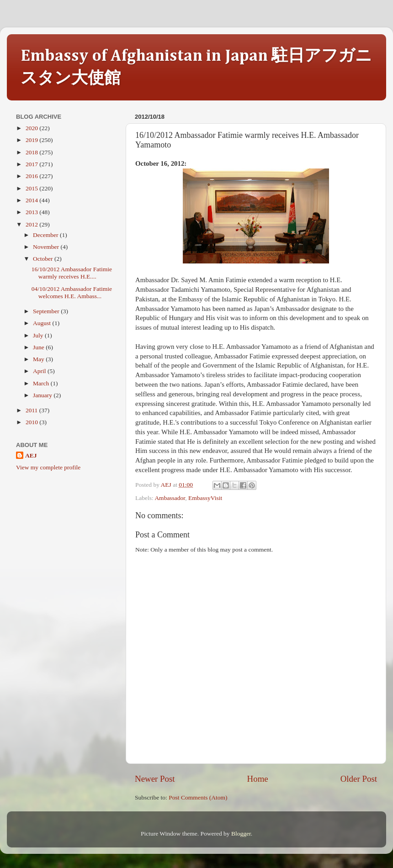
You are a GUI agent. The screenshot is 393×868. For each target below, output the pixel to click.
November (47, 247)
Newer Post (155, 779)
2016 (32, 176)
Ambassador (170, 498)
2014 (32, 200)
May (39, 359)
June (39, 347)
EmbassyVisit (205, 498)
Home (258, 779)
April (40, 371)
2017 (32, 164)
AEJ (31, 455)
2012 (32, 224)
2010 (32, 422)
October (44, 259)
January (43, 395)
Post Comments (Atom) (198, 797)
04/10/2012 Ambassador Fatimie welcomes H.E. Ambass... (72, 292)
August (42, 323)
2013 (32, 212)
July (39, 335)
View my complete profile (48, 467)
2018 (32, 152)
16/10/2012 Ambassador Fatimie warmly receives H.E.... (72, 273)
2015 (32, 188)
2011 (32, 410)
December (46, 235)
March (42, 383)
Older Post (359, 779)
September (47, 311)
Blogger (241, 834)
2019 (32, 140)
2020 (32, 128)
